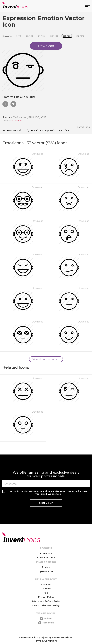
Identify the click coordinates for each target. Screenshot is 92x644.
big (27, 130)
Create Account (46, 557)
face (67, 130)
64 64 (41, 36)
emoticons (37, 130)
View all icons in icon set (46, 359)
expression (51, 130)
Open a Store (46, 571)
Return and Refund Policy (46, 601)
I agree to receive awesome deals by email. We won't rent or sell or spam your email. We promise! (48, 493)
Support (46, 589)
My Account (46, 553)
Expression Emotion (13, 130)
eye (61, 130)
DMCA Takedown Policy (46, 605)
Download (38, 154)
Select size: (7, 36)
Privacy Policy (46, 597)
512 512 (80, 36)
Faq (46, 593)
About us (46, 584)
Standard (17, 121)
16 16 (18, 36)
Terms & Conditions (46, 641)
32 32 (30, 36)
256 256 (67, 36)
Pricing (46, 567)
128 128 (54, 36)
